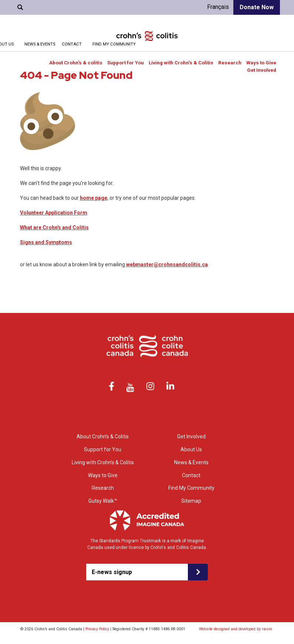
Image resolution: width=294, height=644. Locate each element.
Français (218, 7)
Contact (72, 44)
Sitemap (191, 501)
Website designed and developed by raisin (236, 629)
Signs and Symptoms (46, 242)
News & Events (40, 44)
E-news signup (112, 572)
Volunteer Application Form (54, 213)
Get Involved (262, 70)
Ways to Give (261, 63)
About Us (191, 449)
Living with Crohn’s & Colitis (181, 63)
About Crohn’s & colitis (76, 63)
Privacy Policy (97, 629)
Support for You (126, 63)
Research (230, 63)
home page (94, 198)
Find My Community (114, 44)
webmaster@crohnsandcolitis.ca (167, 264)
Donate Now (257, 7)
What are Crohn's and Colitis (54, 227)
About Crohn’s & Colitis (103, 436)
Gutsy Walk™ (103, 501)
